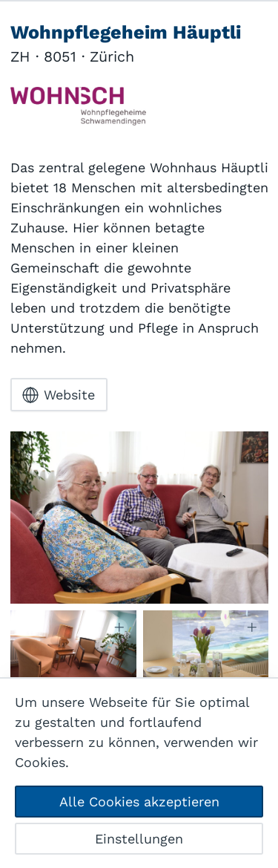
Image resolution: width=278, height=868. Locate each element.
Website (59, 395)
